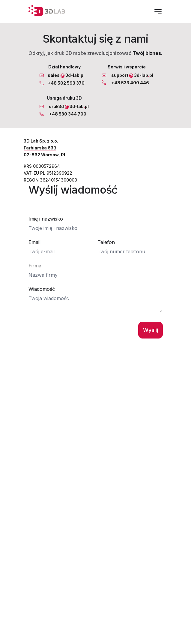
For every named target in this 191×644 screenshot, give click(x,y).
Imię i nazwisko (46, 223)
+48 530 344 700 (68, 114)
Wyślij (151, 334)
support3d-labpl (132, 75)
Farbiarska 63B (40, 148)
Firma (35, 270)
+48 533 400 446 (130, 83)
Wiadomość (42, 293)
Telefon (106, 247)
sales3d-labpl (66, 75)
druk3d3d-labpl (69, 106)
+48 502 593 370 (66, 83)
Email (34, 247)
